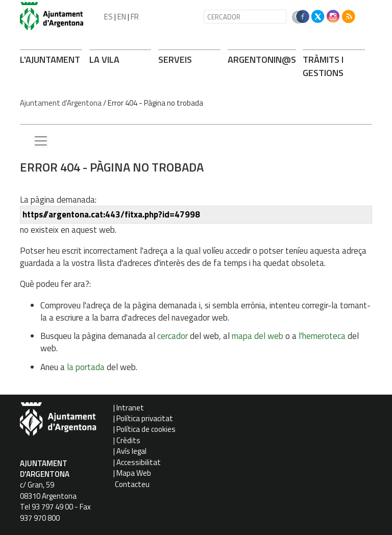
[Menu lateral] (41, 141)
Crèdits (128, 440)
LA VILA (104, 59)
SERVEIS (175, 59)
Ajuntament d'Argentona (61, 103)
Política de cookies (146, 429)
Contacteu (132, 484)
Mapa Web (134, 473)
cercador (173, 336)
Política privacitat (145, 418)
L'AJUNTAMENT (50, 59)
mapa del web (258, 336)
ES (108, 17)
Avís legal (131, 451)
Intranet (130, 408)
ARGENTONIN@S (262, 59)
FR (135, 17)
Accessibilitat (139, 462)
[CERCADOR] (245, 17)
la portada (86, 367)
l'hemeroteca (322, 336)
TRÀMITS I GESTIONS (323, 66)
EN (122, 17)
